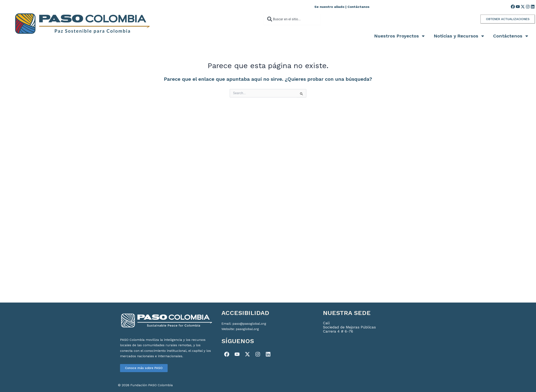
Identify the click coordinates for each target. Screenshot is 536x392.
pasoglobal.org (247, 329)
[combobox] (292, 19)
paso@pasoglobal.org (249, 324)
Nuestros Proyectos (400, 36)
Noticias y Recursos (459, 36)
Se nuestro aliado (329, 7)
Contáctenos (511, 36)
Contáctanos (358, 7)
